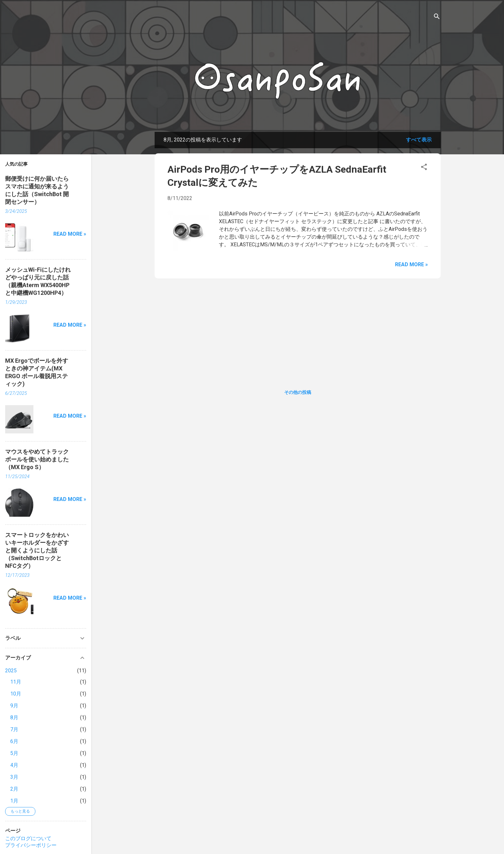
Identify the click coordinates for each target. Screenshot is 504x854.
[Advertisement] (298, 329)
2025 (11, 671)
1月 (14, 801)
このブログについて (28, 838)
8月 (14, 718)
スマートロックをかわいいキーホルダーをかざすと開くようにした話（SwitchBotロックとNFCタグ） (37, 550)
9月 (14, 706)
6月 (14, 741)
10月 (16, 694)
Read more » (411, 264)
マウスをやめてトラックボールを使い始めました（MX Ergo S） (37, 459)
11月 (16, 682)
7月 (14, 729)
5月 (14, 753)
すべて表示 (419, 140)
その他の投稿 (298, 392)
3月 (14, 777)
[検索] (437, 18)
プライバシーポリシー (31, 845)
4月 (14, 765)
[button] (424, 168)
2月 (14, 789)
